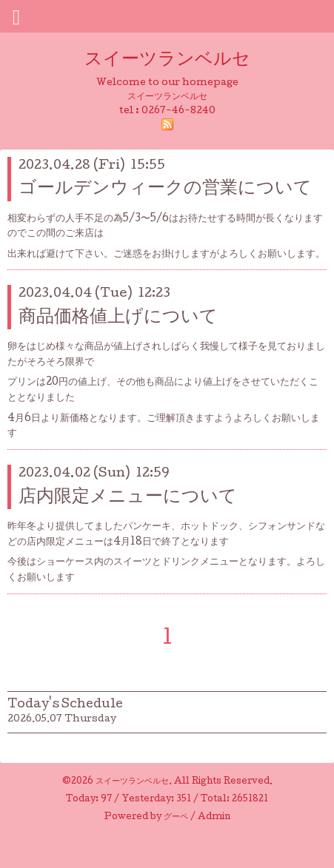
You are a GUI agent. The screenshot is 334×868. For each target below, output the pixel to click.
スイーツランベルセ (176, 60)
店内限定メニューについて (128, 498)
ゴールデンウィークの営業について (165, 189)
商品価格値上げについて (118, 318)
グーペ (176, 818)
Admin (214, 818)
